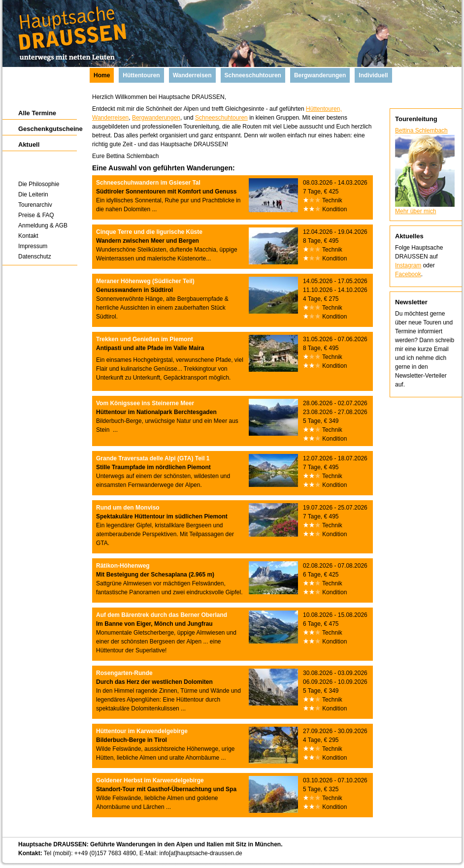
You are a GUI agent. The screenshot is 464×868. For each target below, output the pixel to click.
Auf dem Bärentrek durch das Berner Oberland (162, 615)
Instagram (408, 265)
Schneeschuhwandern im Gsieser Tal (148, 183)
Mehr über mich (415, 211)
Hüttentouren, (324, 109)
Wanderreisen (110, 118)
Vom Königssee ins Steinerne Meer (145, 403)
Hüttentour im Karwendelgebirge (142, 731)
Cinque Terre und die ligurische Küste (149, 232)
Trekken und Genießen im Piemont (145, 339)
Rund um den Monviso (128, 508)
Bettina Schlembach (421, 130)
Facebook (408, 274)
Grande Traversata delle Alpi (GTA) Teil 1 (153, 458)
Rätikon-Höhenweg (123, 566)
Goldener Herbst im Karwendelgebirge (150, 780)
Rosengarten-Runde (124, 673)
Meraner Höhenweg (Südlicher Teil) (145, 281)
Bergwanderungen (156, 118)
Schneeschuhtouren (221, 118)
